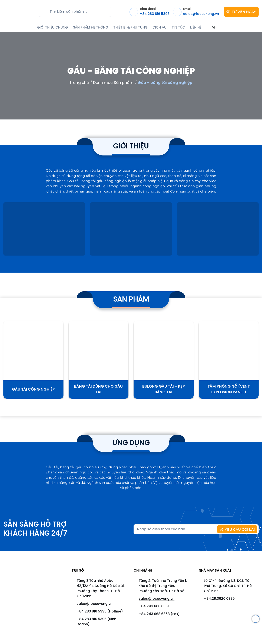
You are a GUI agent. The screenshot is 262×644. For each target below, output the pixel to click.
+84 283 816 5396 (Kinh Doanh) (96, 622)
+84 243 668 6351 (154, 606)
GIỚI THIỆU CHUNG (53, 28)
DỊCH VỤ (160, 28)
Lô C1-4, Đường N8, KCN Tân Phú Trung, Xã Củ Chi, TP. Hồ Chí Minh (228, 586)
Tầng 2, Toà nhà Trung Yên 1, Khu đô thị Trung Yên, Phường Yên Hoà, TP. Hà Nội (163, 586)
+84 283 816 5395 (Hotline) (100, 612)
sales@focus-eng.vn (95, 604)
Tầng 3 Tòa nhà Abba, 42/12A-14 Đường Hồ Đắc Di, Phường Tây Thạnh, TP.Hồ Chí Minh (101, 589)
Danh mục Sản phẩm (113, 83)
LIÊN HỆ (196, 28)
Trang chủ (79, 83)
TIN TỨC (178, 28)
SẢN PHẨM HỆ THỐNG (91, 28)
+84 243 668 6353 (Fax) (159, 614)
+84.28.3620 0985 (219, 599)
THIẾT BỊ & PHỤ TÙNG (130, 28)
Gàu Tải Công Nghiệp (33, 390)
